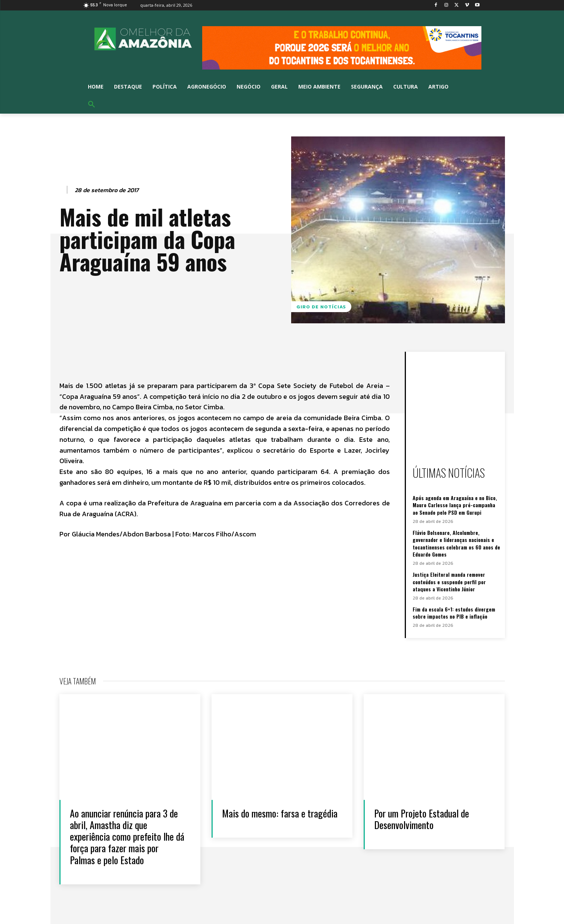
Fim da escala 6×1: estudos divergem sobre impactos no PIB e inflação (454, 613)
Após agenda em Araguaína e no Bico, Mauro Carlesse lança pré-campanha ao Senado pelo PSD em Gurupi (455, 505)
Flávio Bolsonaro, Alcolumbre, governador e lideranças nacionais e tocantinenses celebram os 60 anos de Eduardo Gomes (456, 543)
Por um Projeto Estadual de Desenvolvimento (422, 819)
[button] (92, 105)
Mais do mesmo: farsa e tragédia (280, 813)
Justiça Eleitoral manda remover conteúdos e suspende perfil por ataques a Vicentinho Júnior (449, 582)
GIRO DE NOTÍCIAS (321, 307)
